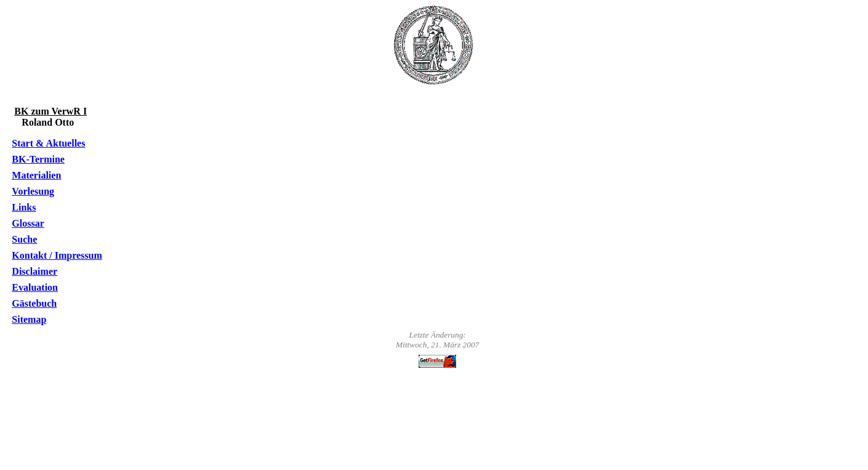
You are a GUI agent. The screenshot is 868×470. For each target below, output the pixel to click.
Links (24, 207)
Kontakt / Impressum (57, 255)
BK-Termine (38, 159)
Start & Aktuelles (48, 143)
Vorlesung (33, 191)
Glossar (28, 223)
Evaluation (35, 287)
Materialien (36, 175)
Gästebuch (34, 303)
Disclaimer (34, 271)
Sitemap (29, 319)
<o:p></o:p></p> (436, 416)
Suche (24, 239)
